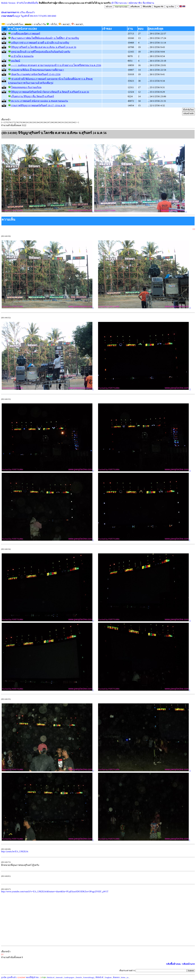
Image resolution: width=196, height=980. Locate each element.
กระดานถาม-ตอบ (121, 7)
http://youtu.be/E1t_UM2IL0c (15, 851)
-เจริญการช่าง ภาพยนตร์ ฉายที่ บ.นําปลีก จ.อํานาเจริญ (40, 43)
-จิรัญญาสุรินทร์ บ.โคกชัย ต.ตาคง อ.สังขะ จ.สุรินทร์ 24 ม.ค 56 (43, 47)
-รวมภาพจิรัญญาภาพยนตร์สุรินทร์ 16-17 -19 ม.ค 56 (38, 105)
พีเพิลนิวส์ (99, 977)
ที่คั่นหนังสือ (147, 7)
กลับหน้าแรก (188, 964)
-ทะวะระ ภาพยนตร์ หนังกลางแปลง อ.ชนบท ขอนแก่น (39, 101)
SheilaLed (51, 977)
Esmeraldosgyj (89, 977)
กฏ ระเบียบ (170, 7)
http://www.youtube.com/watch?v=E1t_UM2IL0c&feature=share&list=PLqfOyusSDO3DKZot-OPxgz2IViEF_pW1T (55, 891)
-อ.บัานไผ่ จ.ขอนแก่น (22, 56)
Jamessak (59, 977)
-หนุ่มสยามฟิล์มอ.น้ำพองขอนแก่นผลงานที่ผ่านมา (37, 70)
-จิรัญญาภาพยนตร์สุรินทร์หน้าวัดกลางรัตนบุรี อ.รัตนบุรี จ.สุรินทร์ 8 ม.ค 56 (50, 92)
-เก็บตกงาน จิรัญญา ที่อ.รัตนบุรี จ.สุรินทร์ (32, 96)
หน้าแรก (109, 7)
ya (128, 977)
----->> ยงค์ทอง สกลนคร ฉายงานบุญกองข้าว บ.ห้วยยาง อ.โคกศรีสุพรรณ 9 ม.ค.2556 (56, 65)
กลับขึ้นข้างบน (173, 964)
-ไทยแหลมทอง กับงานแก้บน (26, 87)
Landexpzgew (69, 977)
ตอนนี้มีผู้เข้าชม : (34, 977)
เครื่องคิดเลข (135, 7)
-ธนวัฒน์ (15, 61)
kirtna (123, 977)
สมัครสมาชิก (135, 3)
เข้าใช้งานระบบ (119, 3)
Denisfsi (79, 977)
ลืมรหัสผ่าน (148, 3)
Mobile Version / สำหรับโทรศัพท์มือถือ (20, 3)
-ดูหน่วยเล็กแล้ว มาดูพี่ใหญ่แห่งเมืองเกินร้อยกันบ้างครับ (40, 52)
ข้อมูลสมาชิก (159, 7)
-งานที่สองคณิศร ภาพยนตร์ (25, 34)
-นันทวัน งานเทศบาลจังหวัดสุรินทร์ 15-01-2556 (36, 74)
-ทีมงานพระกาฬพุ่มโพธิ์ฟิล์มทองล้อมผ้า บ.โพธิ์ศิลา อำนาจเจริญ (45, 38)
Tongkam (108, 977)
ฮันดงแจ (116, 977)
